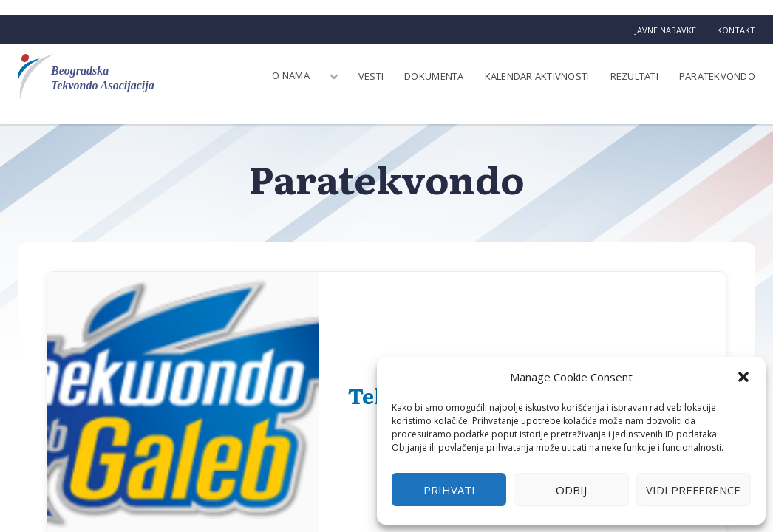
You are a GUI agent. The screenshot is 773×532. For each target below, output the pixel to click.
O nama (291, 75)
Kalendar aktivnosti (537, 76)
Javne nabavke (665, 30)
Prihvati (449, 490)
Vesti (371, 76)
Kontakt (736, 30)
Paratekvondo (717, 76)
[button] (743, 377)
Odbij (571, 490)
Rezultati (634, 76)
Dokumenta (434, 76)
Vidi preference (693, 490)
